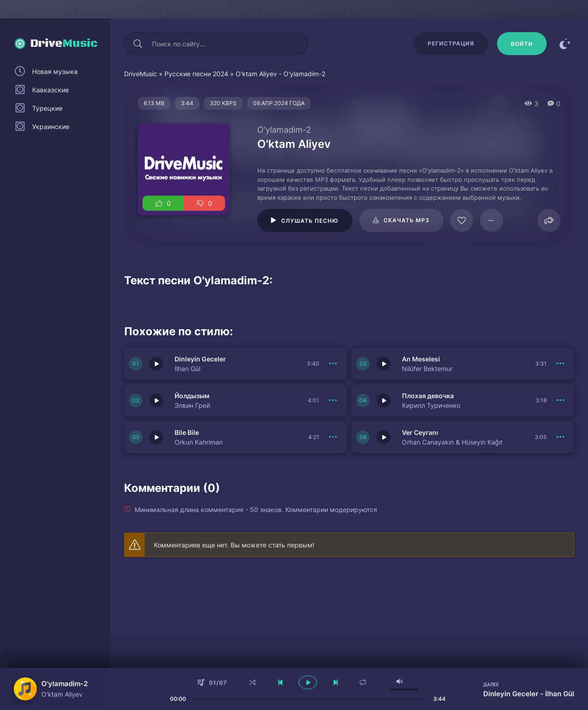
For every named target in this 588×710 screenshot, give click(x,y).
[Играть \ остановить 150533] (384, 437)
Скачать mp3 (407, 220)
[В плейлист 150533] (560, 437)
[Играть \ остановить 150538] (156, 364)
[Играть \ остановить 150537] (384, 364)
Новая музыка (55, 71)
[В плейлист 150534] (333, 437)
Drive (64, 44)
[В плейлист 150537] (560, 364)
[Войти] (522, 44)
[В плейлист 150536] (333, 400)
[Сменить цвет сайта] (565, 44)
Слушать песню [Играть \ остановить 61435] (310, 221)
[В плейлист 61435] (492, 220)
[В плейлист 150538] (333, 364)
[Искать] (138, 44)
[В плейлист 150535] (560, 400)
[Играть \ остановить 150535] (384, 400)
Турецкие (47, 108)
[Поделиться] (549, 220)
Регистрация (451, 43)
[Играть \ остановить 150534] (156, 437)
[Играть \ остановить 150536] (156, 400)
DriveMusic (141, 74)
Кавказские (51, 90)
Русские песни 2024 (196, 74)
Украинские (51, 127)
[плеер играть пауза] (308, 682)
